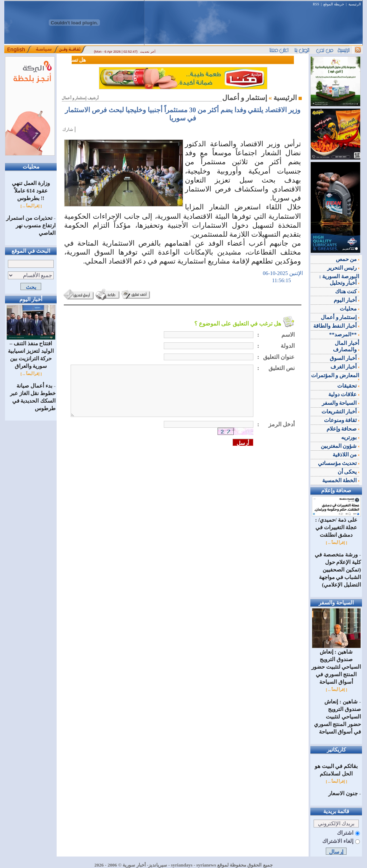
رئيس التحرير (343, 268)
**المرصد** (344, 335)
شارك (68, 129)
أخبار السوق (345, 358)
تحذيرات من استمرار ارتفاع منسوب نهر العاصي (31, 226)
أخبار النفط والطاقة (336, 326)
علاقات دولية (344, 394)
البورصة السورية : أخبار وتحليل (339, 280)
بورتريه (350, 437)
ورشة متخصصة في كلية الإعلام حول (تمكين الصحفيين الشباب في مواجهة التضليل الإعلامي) (338, 570)
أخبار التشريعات (340, 412)
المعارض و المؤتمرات (335, 376)
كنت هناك (347, 291)
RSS (316, 4)
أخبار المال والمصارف (346, 346)
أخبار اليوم (347, 300)
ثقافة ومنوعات (342, 420)
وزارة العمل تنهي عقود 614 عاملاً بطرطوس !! (31, 191)
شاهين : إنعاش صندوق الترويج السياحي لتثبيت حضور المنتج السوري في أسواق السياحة (336, 664)
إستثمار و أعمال (340, 317)
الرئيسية (355, 4)
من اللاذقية (346, 455)
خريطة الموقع (334, 4)
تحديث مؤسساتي (339, 463)
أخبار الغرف (345, 367)
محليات (349, 309)
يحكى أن (349, 472)
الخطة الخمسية (341, 480)
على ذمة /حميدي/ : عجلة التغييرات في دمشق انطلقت (336, 525)
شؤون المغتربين (340, 446)
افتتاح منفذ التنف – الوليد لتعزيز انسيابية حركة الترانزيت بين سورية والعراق (31, 352)
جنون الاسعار (343, 793)
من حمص (348, 259)
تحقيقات (348, 386)
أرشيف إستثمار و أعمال (80, 98)
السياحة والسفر (341, 403)
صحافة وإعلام (343, 429)
